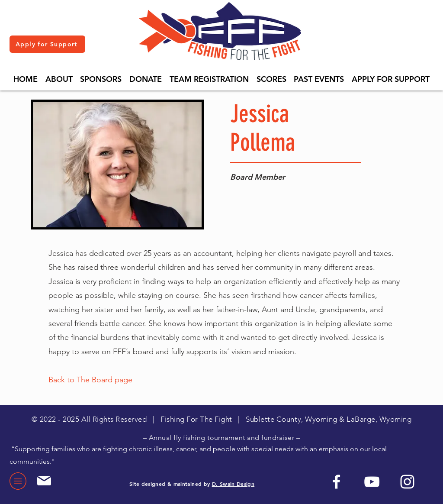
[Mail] (44, 481)
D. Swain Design (233, 484)
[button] (59, 79)
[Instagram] (407, 482)
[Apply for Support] (47, 44)
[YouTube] (372, 482)
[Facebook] (336, 482)
